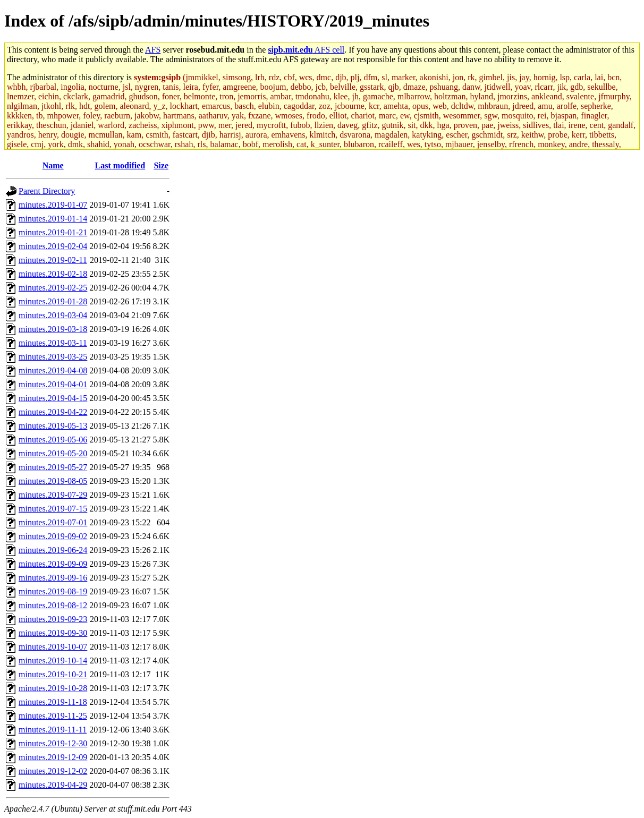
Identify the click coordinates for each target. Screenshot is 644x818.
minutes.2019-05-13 (53, 426)
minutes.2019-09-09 (53, 564)
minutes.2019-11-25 (53, 716)
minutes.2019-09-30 (53, 633)
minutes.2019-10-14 (53, 661)
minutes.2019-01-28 (53, 301)
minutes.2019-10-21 (53, 674)
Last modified (120, 165)
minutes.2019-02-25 (53, 288)
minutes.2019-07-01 (53, 522)
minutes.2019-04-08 (53, 370)
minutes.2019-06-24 (53, 550)
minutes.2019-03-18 (53, 329)
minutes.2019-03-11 (53, 343)
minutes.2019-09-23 (53, 619)
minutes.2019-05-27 (53, 467)
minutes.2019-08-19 (53, 591)
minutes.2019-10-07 (53, 647)
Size (161, 165)
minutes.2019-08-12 (53, 605)
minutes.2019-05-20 (53, 453)
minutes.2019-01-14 (53, 219)
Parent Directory (47, 191)
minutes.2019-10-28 (53, 688)
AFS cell (306, 50)
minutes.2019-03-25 (53, 357)
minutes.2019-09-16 (53, 578)
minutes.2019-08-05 (53, 481)
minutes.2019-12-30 (53, 743)
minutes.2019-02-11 (53, 260)
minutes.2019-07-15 (53, 509)
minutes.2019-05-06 (53, 440)
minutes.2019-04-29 (53, 785)
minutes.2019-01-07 (53, 205)
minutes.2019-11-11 (53, 730)
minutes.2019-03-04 (53, 315)
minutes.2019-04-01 (53, 384)
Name (53, 165)
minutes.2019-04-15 (53, 398)
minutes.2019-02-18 (53, 274)
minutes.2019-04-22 (53, 412)
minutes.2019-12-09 (53, 757)
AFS (153, 50)
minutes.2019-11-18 (53, 702)
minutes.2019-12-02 (53, 771)
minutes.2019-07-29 (53, 495)
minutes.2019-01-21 (53, 232)
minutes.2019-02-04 (53, 246)
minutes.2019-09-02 (53, 536)
